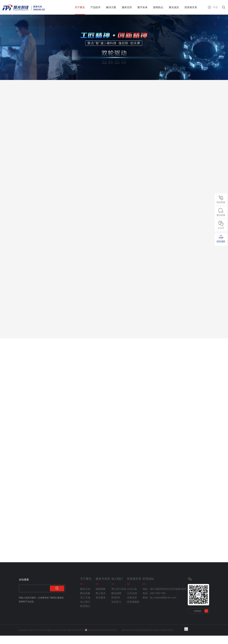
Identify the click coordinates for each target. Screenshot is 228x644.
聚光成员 (174, 7)
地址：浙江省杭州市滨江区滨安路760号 (155, 597)
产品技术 (95, 7)
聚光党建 (85, 602)
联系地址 (148, 587)
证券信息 (132, 606)
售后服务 (101, 606)
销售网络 (101, 597)
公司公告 (132, 597)
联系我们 (85, 614)
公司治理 (132, 602)
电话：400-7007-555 (154, 602)
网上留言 (101, 602)
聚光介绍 (85, 597)
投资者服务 (133, 610)
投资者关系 (191, 7)
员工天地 (85, 606)
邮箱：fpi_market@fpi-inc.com (155, 606)
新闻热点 (158, 7)
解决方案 (111, 7)
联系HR (116, 606)
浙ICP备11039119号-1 (74, 638)
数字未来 (142, 7)
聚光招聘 (116, 602)
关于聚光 (80, 7)
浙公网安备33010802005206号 (103, 638)
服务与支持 (103, 587)
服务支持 (127, 7)
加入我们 (85, 610)
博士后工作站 (119, 597)
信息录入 (116, 610)
